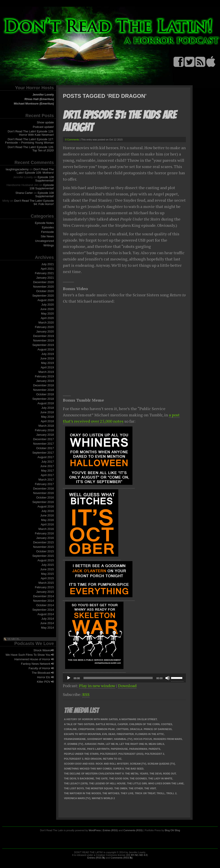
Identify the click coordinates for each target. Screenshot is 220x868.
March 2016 (46, 529)
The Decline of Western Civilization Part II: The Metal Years (106, 774)
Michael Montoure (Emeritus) (34, 104)
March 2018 (46, 426)
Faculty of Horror (41, 668)
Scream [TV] (138, 764)
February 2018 (44, 430)
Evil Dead (109, 734)
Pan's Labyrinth (98, 749)
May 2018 (47, 417)
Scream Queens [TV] (161, 764)
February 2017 (44, 484)
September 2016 (43, 502)
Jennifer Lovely (43, 95)
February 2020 (44, 327)
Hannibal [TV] (123, 739)
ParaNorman (138, 749)
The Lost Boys (74, 788)
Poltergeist (109, 754)
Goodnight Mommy (100, 739)
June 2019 (47, 358)
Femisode (47, 232)
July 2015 (48, 565)
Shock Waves (44, 650)
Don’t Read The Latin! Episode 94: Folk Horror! (34, 202)
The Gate (102, 778)
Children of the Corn (144, 724)
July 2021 (48, 264)
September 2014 (43, 610)
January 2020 (45, 331)
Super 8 (118, 769)
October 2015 (45, 551)
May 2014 (47, 628)
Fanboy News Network (37, 664)
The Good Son (119, 778)
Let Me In (112, 744)
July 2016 (48, 511)
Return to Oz (112, 759)
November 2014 (44, 601)
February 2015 (44, 587)
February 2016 (44, 533)
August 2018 (46, 403)
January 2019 (45, 381)
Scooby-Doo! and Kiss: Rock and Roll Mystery (96, 764)
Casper (123, 724)
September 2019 (43, 345)
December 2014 (44, 596)
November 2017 (44, 444)
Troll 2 (171, 793)
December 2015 (44, 542)
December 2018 (44, 385)
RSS (86, 694)
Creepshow (86, 729)
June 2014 (47, 623)
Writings (49, 245)
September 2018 (43, 399)
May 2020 (47, 314)
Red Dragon (93, 759)
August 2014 (46, 614)
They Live (127, 793)
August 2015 (46, 560)
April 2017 (47, 475)
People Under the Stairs (81, 754)
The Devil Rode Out (163, 774)
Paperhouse (119, 749)
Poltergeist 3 (74, 759)
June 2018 (47, 412)
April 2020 (47, 318)
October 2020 (45, 291)
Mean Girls (156, 744)
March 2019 (46, 372)
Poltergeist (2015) (131, 754)
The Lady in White (160, 778)
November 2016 (44, 493)
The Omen (121, 788)
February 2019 (44, 376)
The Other (136, 788)
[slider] (118, 678)
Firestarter (125, 734)
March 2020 (46, 322)
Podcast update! (43, 127)
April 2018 (47, 421)
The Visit (150, 788)
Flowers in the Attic (150, 734)
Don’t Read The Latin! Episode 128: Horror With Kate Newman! (31, 133)
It (65, 744)
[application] (124, 678)
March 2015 (46, 583)
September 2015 (43, 556)
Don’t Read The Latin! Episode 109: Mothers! (35, 171)
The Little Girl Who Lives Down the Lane (155, 783)
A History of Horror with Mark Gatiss (91, 719)
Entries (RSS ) (96, 858)
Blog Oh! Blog (172, 830)
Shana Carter (24, 193)
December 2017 (44, 439)
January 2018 (45, 435)
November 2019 (44, 340)
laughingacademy (17, 169)
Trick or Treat (145, 793)
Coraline (70, 729)
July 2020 (48, 305)
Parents (154, 749)
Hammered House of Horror (34, 659)
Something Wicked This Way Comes (88, 769)
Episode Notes (44, 223)
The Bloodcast (43, 673)
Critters (122, 729)
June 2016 (47, 515)
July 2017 (48, 462)
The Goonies (138, 778)
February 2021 (44, 273)
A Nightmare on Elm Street (138, 719)
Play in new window (97, 686)
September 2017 (43, 453)
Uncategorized (44, 241)
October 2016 (45, 497)
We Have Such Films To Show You (30, 655)
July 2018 (48, 408)
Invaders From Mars (168, 739)
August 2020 (46, 300)
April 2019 (47, 367)
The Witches (111, 793)
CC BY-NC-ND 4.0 (137, 855)
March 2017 (46, 480)
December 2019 (44, 336)
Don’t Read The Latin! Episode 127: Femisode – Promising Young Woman (30, 141)
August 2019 (46, 349)
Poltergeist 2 (154, 754)
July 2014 (48, 619)
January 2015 (45, 592)
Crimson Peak (105, 729)
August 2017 (46, 457)
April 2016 (47, 524)
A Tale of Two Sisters (79, 724)
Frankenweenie (75, 739)
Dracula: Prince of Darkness (151, 729)
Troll (161, 793)
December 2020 (44, 282)
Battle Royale (106, 724)
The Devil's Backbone (79, 778)
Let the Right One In (133, 744)
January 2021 (45, 278)
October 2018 (45, 394)
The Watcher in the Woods (82, 793)
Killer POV (45, 682)
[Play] (69, 678)
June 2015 (47, 569)
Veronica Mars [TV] (77, 798)
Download (127, 686)
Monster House (75, 749)
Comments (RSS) (133, 830)
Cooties (167, 724)
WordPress (95, 830)
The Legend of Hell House (107, 783)
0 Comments (72, 140)
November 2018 (44, 390)
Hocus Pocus (143, 739)
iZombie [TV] (75, 744)
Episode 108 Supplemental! (45, 179)
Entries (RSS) (110, 830)
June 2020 (47, 309)
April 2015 (47, 578)
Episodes (48, 227)
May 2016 (47, 520)
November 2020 (44, 287)
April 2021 (47, 269)
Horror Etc (45, 677)
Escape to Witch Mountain (82, 734)
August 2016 (46, 506)
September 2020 (43, 296)
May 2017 (47, 471)
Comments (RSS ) (122, 858)
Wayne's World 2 (103, 798)
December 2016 (44, 489)
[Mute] (167, 678)
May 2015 (47, 574)
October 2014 (45, 605)
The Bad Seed (134, 769)
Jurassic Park (94, 744)
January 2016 (45, 538)
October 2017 (45, 448)
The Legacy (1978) (76, 783)
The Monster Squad (99, 788)
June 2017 (47, 466)
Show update (45, 122)
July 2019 (48, 354)
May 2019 (47, 363)
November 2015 (44, 547)
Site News (47, 236)
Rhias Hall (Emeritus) (39, 99)
